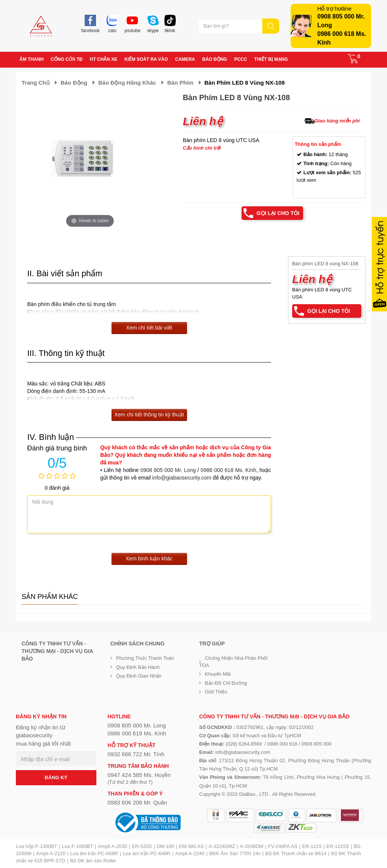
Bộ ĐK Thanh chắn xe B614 (296, 853)
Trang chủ (36, 83)
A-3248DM (251, 846)
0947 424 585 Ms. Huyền (139, 775)
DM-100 (165, 846)
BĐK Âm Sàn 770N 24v (235, 853)
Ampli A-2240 (190, 853)
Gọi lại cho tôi (278, 213)
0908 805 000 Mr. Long (168, 470)
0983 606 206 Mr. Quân (138, 802)
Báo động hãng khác (127, 83)
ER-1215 (312, 846)
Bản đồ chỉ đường (226, 683)
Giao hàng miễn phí (337, 121)
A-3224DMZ (222, 846)
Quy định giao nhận (139, 676)
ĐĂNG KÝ (56, 777)
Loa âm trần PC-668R (94, 853)
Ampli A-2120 (51, 853)
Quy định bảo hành (138, 667)
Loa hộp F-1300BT (36, 846)
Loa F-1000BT (78, 846)
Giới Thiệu (216, 692)
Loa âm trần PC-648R (147, 853)
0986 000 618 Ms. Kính (228, 470)
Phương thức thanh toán (145, 658)
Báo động (74, 83)
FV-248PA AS (283, 846)
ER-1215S (338, 846)
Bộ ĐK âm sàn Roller (93, 861)
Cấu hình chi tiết (202, 148)
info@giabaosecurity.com (182, 478)
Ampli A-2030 (112, 846)
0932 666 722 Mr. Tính (136, 754)
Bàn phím (180, 83)
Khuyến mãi (218, 674)
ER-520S (142, 846)
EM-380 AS (191, 846)
